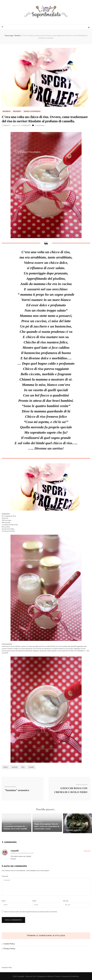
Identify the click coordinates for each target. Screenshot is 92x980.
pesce (67, 828)
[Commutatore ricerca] (89, 28)
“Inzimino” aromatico (73, 830)
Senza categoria (32, 111)
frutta (41, 822)
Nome (4, 901)
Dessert (17, 111)
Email (34, 901)
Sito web (66, 901)
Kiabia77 (7, 126)
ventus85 (15, 851)
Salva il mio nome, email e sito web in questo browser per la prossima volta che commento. (31, 912)
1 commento (40, 126)
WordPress (75, 977)
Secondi (71, 828)
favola (6, 767)
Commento (5, 876)
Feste (10, 824)
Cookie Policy (9, 944)
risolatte (31, 767)
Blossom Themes (54, 977)
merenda (15, 767)
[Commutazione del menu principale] (3, 27)
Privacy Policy (9, 949)
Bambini (7, 111)
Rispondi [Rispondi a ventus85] (87, 851)
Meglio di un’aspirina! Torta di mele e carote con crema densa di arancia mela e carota (47, 826)
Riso (23, 767)
